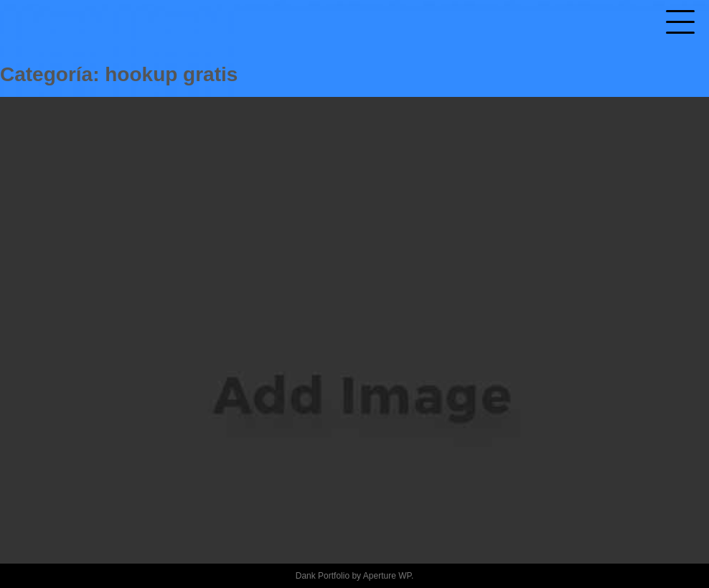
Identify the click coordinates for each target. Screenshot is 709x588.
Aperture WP (387, 576)
